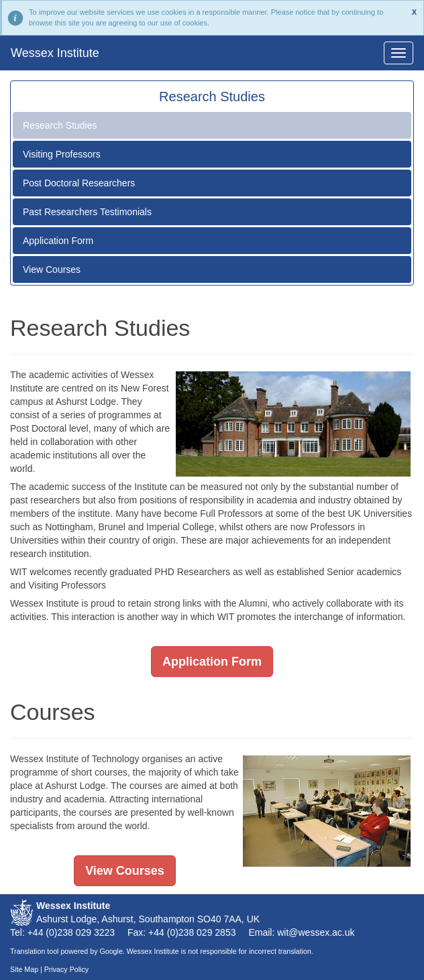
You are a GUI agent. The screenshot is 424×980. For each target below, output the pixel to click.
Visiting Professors (62, 154)
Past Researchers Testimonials (87, 212)
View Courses (52, 269)
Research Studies (60, 125)
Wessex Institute (55, 53)
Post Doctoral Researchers (79, 183)
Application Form (58, 241)
